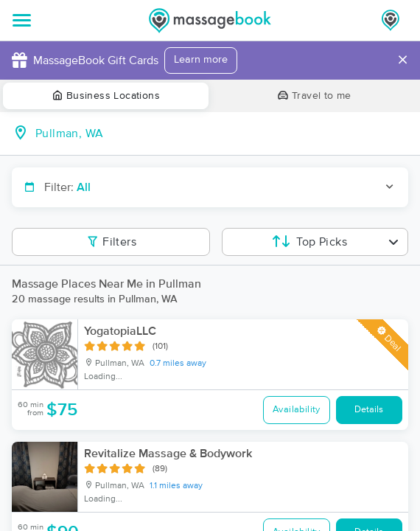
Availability (297, 410)
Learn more (201, 60)
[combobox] (222, 133)
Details (369, 410)
